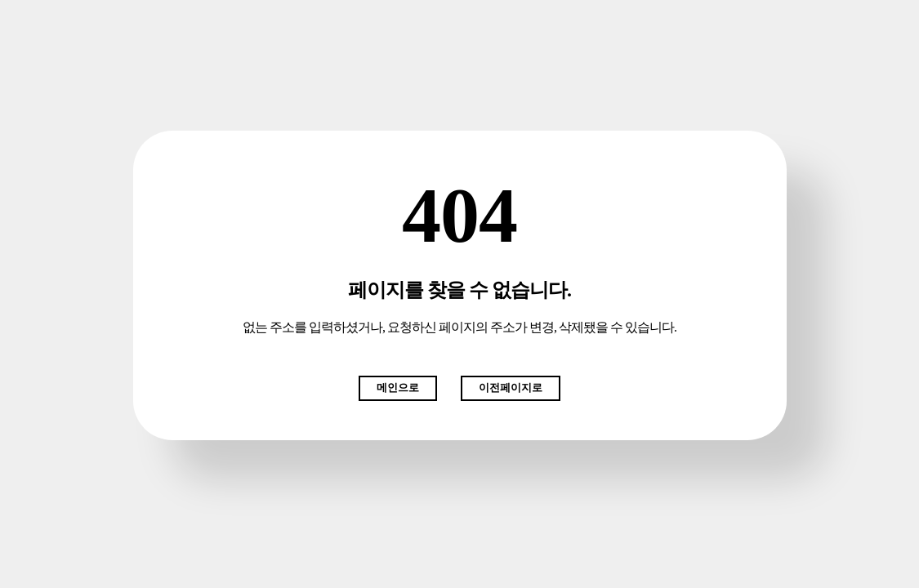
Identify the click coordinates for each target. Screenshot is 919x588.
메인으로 (398, 388)
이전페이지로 (511, 388)
